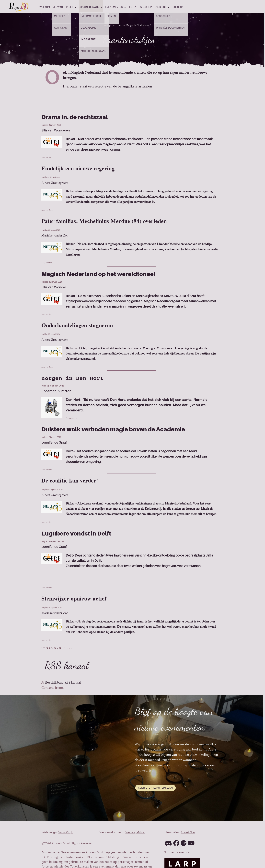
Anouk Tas (188, 832)
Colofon (178, 7)
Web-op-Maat (135, 832)
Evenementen (114, 7)
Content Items (52, 688)
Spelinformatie (89, 7)
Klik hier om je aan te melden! (155, 788)
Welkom (45, 7)
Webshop (146, 7)
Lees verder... (47, 157)
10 (66, 648)
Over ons (161, 7)
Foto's (133, 7)
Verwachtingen (63, 7)
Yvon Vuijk (66, 832)
